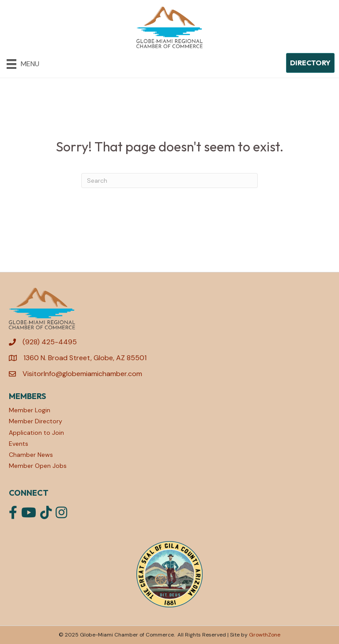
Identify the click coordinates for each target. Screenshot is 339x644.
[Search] (169, 181)
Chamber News (31, 455)
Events (19, 444)
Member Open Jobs (38, 466)
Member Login (30, 410)
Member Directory (36, 421)
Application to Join (36, 433)
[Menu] (23, 64)
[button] (310, 63)
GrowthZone (265, 635)
